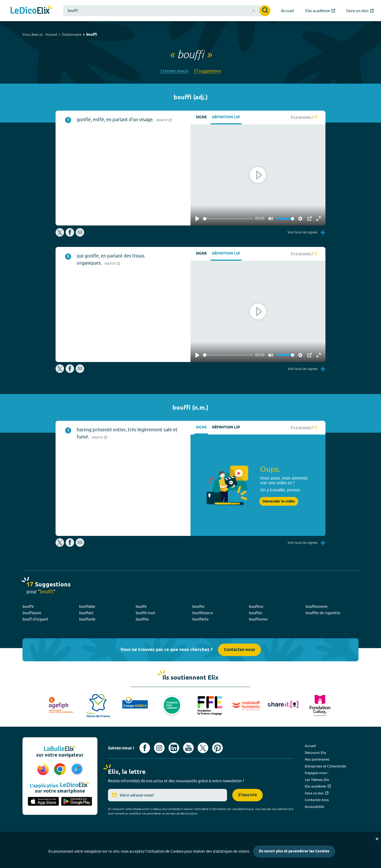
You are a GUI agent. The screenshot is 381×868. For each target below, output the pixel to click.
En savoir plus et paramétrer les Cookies (294, 851)
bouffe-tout (146, 613)
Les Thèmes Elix (317, 780)
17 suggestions (207, 71)
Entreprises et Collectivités (326, 766)
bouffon (256, 613)
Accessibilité (314, 807)
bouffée (142, 619)
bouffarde (87, 619)
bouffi (92, 35)
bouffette (201, 619)
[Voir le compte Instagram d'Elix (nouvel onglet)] (159, 748)
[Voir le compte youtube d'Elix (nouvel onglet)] (188, 748)
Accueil (51, 34)
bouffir (28, 607)
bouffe (141, 607)
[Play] (197, 219)
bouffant (86, 613)
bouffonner (258, 619)
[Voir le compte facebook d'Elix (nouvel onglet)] (145, 748)
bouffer (199, 607)
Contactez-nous (239, 650)
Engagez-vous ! (317, 773)
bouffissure (32, 613)
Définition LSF (226, 117)
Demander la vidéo (279, 501)
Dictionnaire (72, 34)
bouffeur (256, 607)
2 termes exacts (174, 71)
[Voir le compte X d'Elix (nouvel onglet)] (203, 748)
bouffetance (203, 613)
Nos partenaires (317, 759)
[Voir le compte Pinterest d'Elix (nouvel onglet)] (217, 748)
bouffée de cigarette (323, 613)
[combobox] (167, 11)
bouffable (87, 607)
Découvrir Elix (316, 753)
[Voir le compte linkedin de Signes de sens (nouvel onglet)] (174, 748)
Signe (201, 117)
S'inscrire (248, 795)
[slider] (228, 219)
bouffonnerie (317, 607)
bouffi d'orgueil (35, 619)
